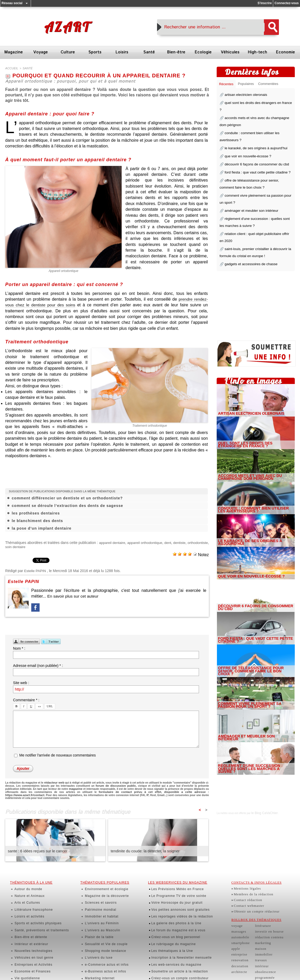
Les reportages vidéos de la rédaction (178, 905)
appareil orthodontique (162, 542)
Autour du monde (25, 886)
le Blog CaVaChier (262, 788)
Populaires (248, 84)
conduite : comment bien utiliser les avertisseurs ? (251, 486)
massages (238, 923)
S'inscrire (265, 3)
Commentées (271, 84)
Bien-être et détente (27, 920)
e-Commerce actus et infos (103, 939)
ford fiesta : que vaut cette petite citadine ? (254, 159)
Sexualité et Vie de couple (102, 925)
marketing (260, 933)
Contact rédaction (246, 895)
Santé (149, 52)
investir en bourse (265, 923)
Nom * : (19, 648)
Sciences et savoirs (97, 895)
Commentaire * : (26, 699)
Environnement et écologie (102, 886)
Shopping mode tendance (101, 929)
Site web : (21, 682)
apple (235, 938)
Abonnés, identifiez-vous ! (169, 954)
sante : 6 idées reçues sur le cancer (37, 848)
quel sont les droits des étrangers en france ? (256, 103)
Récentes (227, 85)
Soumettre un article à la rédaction (176, 944)
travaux (258, 948)
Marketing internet (96, 949)
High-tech (257, 52)
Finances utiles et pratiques (103, 954)
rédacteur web (53, 781)
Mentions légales (246, 886)
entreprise (238, 943)
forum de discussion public (109, 784)
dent (188, 542)
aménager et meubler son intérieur (248, 194)
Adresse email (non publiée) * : (38, 665)
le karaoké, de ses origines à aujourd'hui (252, 138)
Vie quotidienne (24, 949)
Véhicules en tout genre (30, 934)
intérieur (259, 953)
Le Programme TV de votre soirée (175, 890)
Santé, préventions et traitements (37, 915)
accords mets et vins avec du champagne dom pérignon (255, 453)
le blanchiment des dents (37, 520)
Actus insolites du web (99, 959)
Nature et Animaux (26, 890)
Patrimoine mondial (97, 900)
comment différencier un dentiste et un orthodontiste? (66, 497)
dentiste (201, 542)
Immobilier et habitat (98, 905)
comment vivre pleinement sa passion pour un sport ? (252, 681)
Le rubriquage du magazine (170, 925)
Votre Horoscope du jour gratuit (173, 895)
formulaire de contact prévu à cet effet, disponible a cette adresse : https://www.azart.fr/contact (135, 790)
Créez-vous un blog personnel (172, 920)
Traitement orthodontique (150, 425)
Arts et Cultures (24, 895)
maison (258, 938)
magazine (61, 787)
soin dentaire (39, 546)
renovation (239, 948)
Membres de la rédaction (251, 890)
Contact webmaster (247, 900)
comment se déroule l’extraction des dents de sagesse (66, 505)
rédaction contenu (265, 928)
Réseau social (12, 3)
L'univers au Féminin (98, 910)
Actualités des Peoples (100, 964)
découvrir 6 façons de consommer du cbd (253, 152)
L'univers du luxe (95, 934)
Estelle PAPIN (35, 570)
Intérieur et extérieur (28, 925)
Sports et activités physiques (34, 910)
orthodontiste (16, 546)
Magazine (14, 52)
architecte (238, 957)
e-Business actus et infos (101, 944)
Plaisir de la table (96, 920)
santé (25, 68)
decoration (239, 953)
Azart (67, 27)
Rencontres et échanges (101, 968)
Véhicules (230, 52)
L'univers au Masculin (99, 915)
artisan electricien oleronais (243, 96)
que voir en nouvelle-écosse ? (245, 145)
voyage (236, 919)
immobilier (260, 943)
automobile (239, 928)
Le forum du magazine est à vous (175, 915)
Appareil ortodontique (63, 270)
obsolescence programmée (271, 957)
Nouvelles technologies (30, 929)
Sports (95, 52)
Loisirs (122, 52)
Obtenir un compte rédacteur (254, 905)
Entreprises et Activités (30, 939)
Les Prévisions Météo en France (174, 886)
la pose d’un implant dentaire (41, 528)
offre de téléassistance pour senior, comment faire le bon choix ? (252, 648)
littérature (260, 919)
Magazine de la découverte (103, 890)
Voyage (41, 52)
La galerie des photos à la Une (173, 910)
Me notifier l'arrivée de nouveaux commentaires (58, 754)
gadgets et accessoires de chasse (248, 242)
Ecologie (203, 52)
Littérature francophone (30, 900)
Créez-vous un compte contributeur (176, 949)
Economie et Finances (29, 944)
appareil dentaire (125, 542)
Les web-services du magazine (173, 939)
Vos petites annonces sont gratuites (177, 900)
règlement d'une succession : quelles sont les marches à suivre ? (253, 746)
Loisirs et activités (26, 905)
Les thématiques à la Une (169, 929)
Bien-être (176, 52)
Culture (68, 52)
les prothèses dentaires (35, 512)
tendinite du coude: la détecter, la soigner (144, 848)
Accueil (11, 68)
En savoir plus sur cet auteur (74, 595)
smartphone (239, 933)
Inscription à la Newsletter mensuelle (177, 934)
